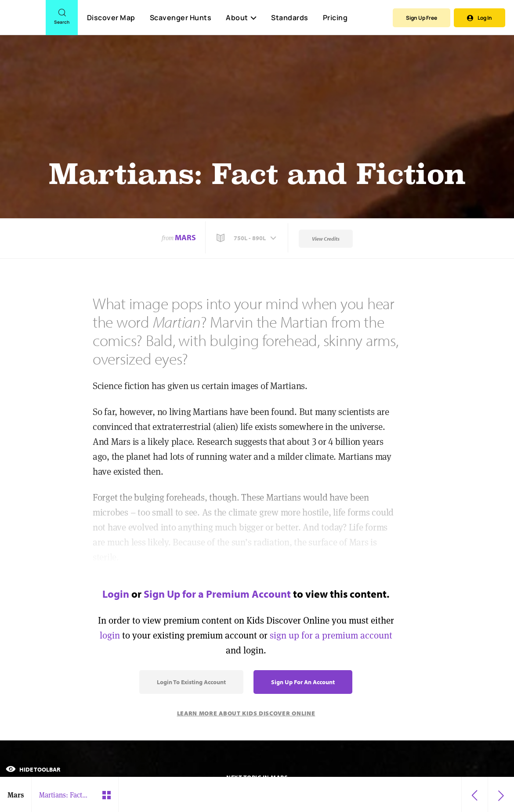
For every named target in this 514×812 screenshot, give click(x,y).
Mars (185, 237)
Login (116, 594)
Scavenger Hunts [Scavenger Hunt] (180, 18)
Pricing (335, 18)
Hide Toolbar (33, 769)
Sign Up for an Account (303, 682)
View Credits (326, 239)
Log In (480, 18)
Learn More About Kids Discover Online (246, 713)
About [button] (241, 18)
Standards (290, 18)
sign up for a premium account (331, 635)
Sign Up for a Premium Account (217, 594)
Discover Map (111, 18)
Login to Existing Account (191, 682)
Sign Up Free (422, 18)
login (110, 635)
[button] (247, 238)
